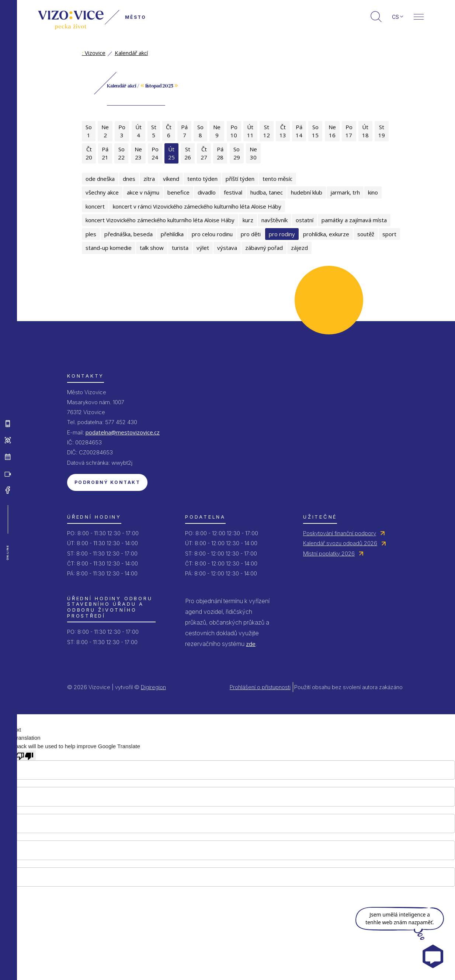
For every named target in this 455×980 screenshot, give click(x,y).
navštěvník (275, 220)
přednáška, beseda (128, 234)
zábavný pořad (264, 248)
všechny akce (102, 192)
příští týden (240, 179)
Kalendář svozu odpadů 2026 (340, 543)
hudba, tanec (267, 192)
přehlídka (172, 234)
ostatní (305, 220)
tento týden (202, 179)
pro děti (251, 234)
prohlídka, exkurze (326, 234)
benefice (178, 192)
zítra (149, 179)
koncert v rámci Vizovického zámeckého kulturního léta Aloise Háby (197, 206)
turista (180, 248)
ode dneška (100, 179)
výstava (227, 248)
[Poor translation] (25, 755)
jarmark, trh (345, 192)
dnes (129, 179)
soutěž (366, 234)
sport (389, 234)
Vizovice (94, 53)
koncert (95, 206)
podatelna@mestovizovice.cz (123, 432)
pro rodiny (282, 234)
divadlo (207, 192)
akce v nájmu (143, 192)
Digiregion (153, 687)
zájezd (299, 248)
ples (91, 234)
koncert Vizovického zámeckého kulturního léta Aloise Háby (160, 220)
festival (233, 192)
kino (373, 192)
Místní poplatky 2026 (329, 553)
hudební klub (307, 192)
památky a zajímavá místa (354, 220)
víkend (171, 179)
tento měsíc (277, 179)
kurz (248, 220)
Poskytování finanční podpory (340, 533)
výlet (203, 248)
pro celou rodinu (212, 234)
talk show (152, 248)
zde (251, 644)
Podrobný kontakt (107, 482)
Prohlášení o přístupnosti (260, 687)
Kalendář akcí (131, 53)
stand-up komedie (109, 248)
